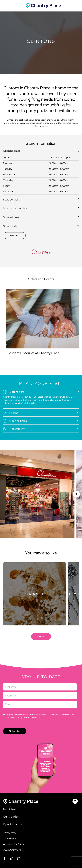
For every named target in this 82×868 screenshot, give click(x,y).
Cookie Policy (9, 838)
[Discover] (14, 236)
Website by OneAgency (14, 844)
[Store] (35, 594)
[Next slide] (76, 494)
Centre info (10, 817)
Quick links (10, 809)
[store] (41, 636)
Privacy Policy (10, 833)
